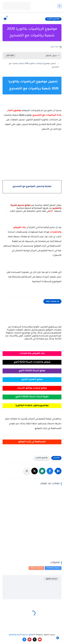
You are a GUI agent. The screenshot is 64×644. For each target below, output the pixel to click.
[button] (50, 471)
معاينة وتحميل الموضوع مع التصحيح (32, 187)
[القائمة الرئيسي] (60, 6)
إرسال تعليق (51, 579)
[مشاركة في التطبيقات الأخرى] (27, 471)
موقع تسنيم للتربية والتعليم (21, 635)
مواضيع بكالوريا (53, 19)
